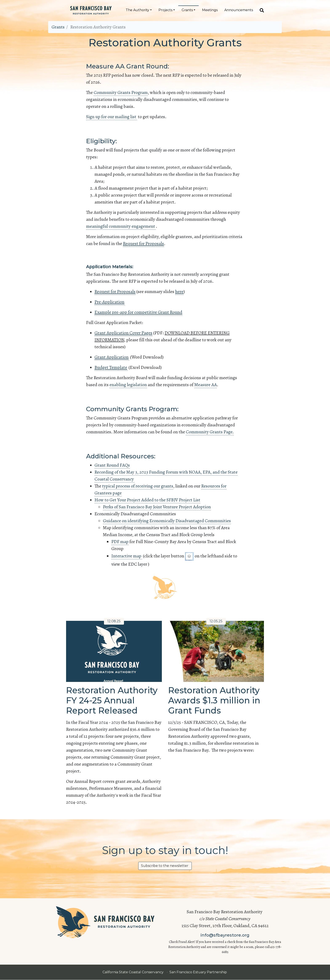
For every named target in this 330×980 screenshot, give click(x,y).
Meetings (210, 10)
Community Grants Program (121, 92)
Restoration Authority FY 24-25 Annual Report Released (112, 700)
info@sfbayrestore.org (225, 935)
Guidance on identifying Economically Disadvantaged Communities (167, 521)
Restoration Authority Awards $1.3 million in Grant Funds (214, 700)
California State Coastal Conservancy (133, 972)
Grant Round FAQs (112, 465)
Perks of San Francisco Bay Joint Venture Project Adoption (157, 507)
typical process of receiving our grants (138, 486)
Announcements (239, 10)
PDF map (120, 542)
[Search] (260, 10)
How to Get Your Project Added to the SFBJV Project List (147, 500)
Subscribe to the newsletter (165, 866)
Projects (165, 10)
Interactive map (127, 556)
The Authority (137, 10)
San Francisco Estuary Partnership (198, 972)
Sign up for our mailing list (112, 117)
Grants (187, 10)
